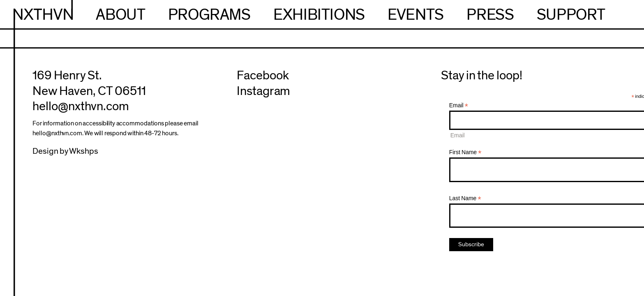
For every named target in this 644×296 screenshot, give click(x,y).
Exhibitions (319, 15)
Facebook (263, 75)
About (120, 15)
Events (416, 15)
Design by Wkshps (65, 151)
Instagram (263, 91)
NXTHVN (43, 15)
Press (490, 15)
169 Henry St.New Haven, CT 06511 (89, 83)
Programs (209, 15)
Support (571, 15)
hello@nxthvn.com (81, 106)
